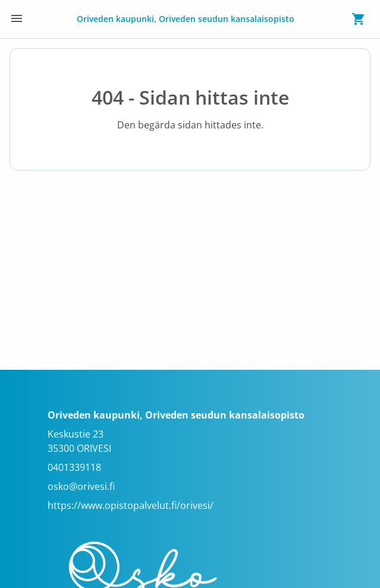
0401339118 (74, 467)
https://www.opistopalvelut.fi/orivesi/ (131, 505)
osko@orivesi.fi (81, 486)
